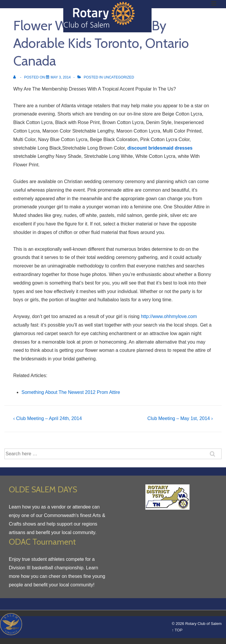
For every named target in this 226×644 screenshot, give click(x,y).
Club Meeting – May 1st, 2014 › (180, 418)
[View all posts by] (16, 77)
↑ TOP (177, 630)
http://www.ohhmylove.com (169, 316)
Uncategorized (119, 77)
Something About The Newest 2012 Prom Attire (71, 392)
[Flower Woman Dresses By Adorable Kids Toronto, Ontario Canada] (61, 77)
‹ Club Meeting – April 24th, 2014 (48, 418)
